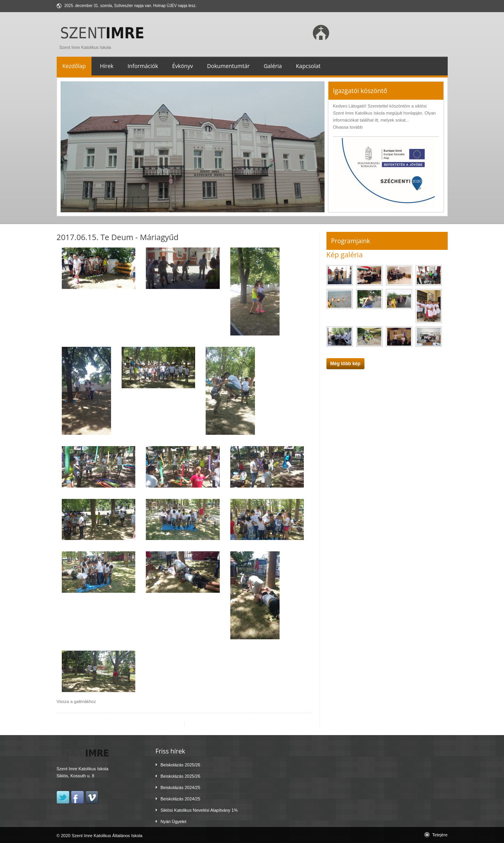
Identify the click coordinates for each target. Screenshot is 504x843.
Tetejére (440, 835)
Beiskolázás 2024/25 (181, 787)
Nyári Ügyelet (174, 821)
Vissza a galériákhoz (76, 701)
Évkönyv (182, 66)
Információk (143, 66)
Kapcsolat (308, 66)
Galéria (273, 66)
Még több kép (345, 364)
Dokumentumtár (228, 66)
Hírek (107, 66)
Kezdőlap (74, 66)
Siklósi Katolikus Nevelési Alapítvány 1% (199, 810)
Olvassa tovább (348, 127)
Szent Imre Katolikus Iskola (104, 45)
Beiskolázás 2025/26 (181, 765)
